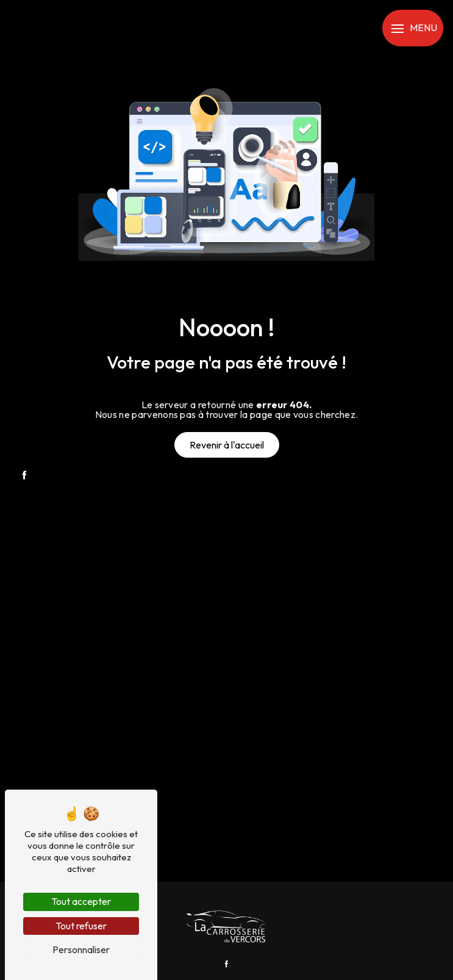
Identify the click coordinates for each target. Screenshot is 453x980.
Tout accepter (81, 901)
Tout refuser (81, 926)
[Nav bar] (413, 28)
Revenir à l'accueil (227, 445)
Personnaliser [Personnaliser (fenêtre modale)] (81, 949)
